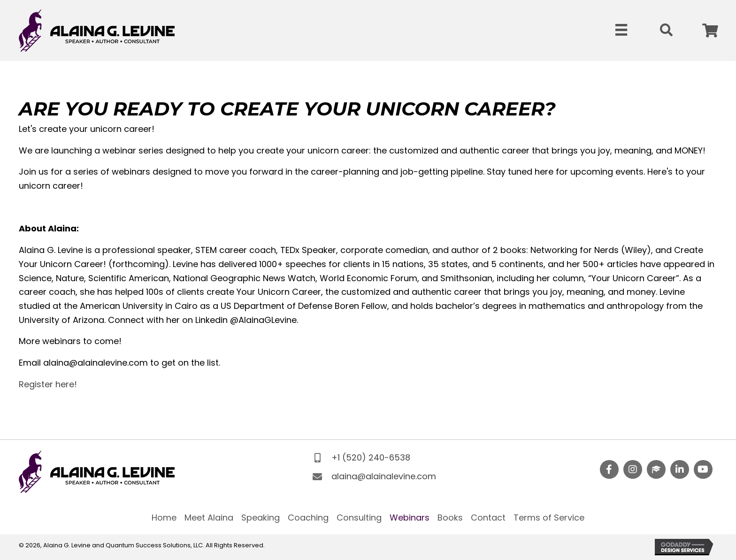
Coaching (308, 518)
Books (450, 518)
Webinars (410, 518)
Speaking (261, 518)
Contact (488, 518)
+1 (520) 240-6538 (371, 457)
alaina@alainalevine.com (384, 476)
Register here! (48, 384)
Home (164, 518)
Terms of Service (549, 518)
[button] (710, 31)
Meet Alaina (209, 518)
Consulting (359, 518)
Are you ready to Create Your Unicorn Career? (287, 109)
